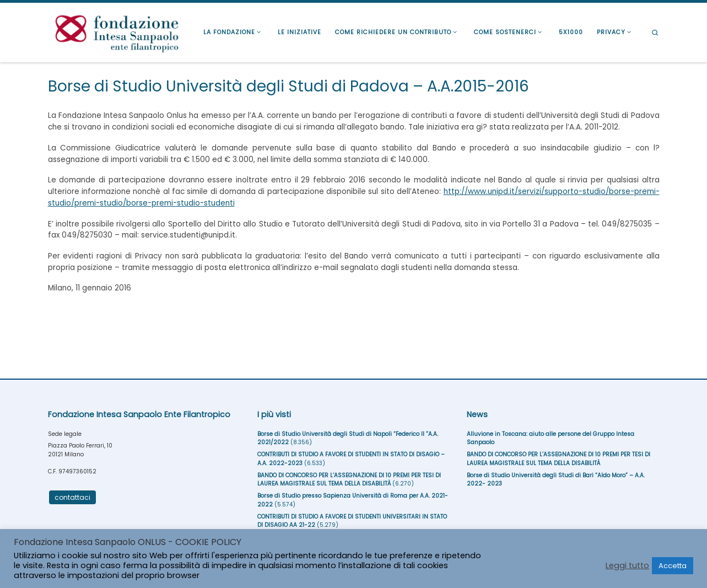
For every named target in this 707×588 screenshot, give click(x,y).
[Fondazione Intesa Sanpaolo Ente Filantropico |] (117, 31)
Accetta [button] (673, 566)
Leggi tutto (627, 565)
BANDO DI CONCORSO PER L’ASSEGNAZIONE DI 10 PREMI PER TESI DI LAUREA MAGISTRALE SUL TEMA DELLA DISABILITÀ (349, 480)
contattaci (72, 497)
